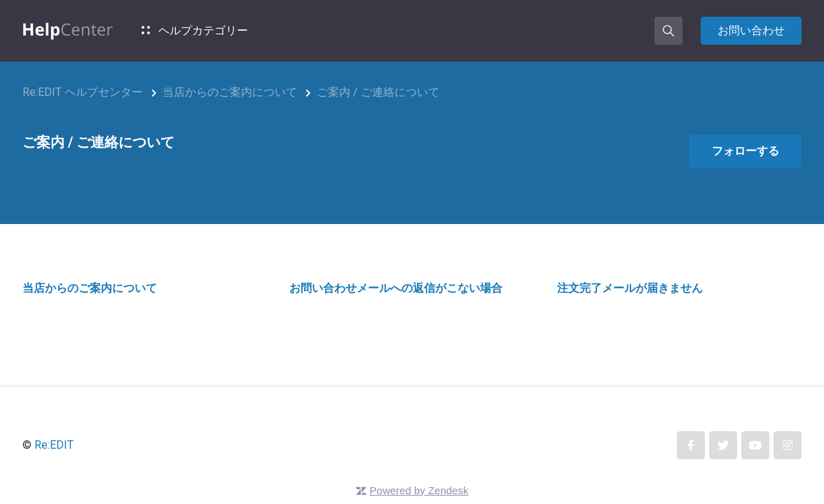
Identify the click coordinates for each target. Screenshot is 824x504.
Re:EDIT (54, 445)
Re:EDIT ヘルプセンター (83, 92)
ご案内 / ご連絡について (378, 92)
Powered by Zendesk (419, 490)
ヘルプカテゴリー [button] (195, 30)
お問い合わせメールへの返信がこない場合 (396, 288)
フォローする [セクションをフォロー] (746, 151)
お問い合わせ (751, 30)
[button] (668, 31)
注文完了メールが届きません (630, 288)
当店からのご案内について (230, 92)
